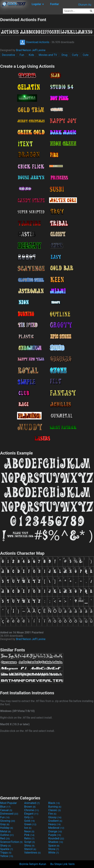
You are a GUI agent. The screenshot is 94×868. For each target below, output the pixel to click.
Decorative (9, 55)
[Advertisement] (47, 764)
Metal (5, 831)
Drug (64, 55)
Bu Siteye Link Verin (62, 864)
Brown (30, 807)
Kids (31, 55)
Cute (86, 55)
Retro (29, 838)
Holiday (7, 828)
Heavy (54, 824)
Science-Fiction (11, 842)
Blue (5, 807)
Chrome (32, 810)
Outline (7, 835)
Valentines (32, 853)
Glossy (55, 817)
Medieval (56, 828)
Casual (6, 810)
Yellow (7, 856)
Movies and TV (48, 55)
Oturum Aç (85, 5)
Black (54, 803)
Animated (32, 803)
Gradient (55, 821)
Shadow (56, 842)
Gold (30, 821)
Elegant (31, 814)
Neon (29, 831)
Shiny (29, 846)
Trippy (6, 853)
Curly (75, 55)
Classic (54, 810)
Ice (28, 828)
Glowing (8, 821)
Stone (54, 849)
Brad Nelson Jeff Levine (31, 50)
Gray (5, 824)
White (54, 853)
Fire (52, 814)
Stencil (30, 849)
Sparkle (7, 849)
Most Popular (9, 803)
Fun (22, 55)
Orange (55, 831)
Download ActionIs (34, 42)
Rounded (56, 838)
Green (30, 824)
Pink (29, 835)
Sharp (6, 846)
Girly (29, 817)
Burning (55, 807)
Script (30, 842)
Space (54, 846)
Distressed (9, 814)
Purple (55, 835)
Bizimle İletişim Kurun (33, 864)
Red (5, 838)
